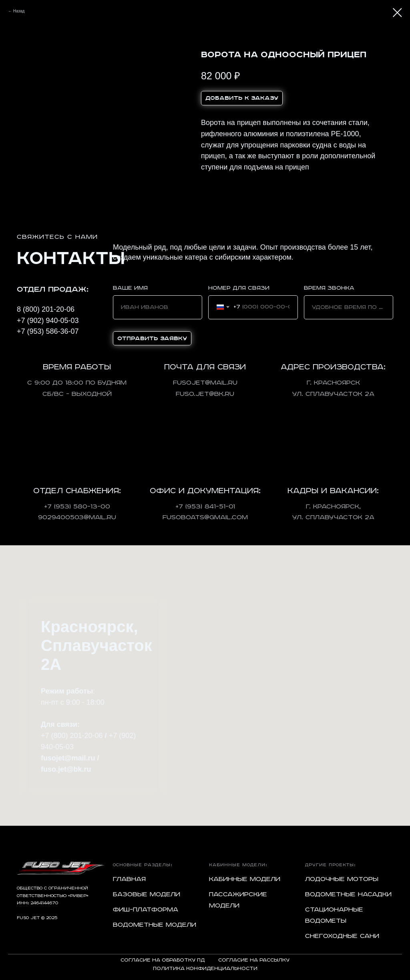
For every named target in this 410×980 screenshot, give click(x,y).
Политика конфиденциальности (205, 969)
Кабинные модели (245, 879)
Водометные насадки (348, 894)
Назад (19, 11)
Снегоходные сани (342, 936)
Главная (129, 879)
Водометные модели (155, 925)
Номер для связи (239, 288)
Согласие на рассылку (254, 960)
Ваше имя (130, 288)
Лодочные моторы (342, 879)
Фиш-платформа (146, 910)
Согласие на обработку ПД (163, 960)
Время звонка (329, 288)
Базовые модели (147, 894)
